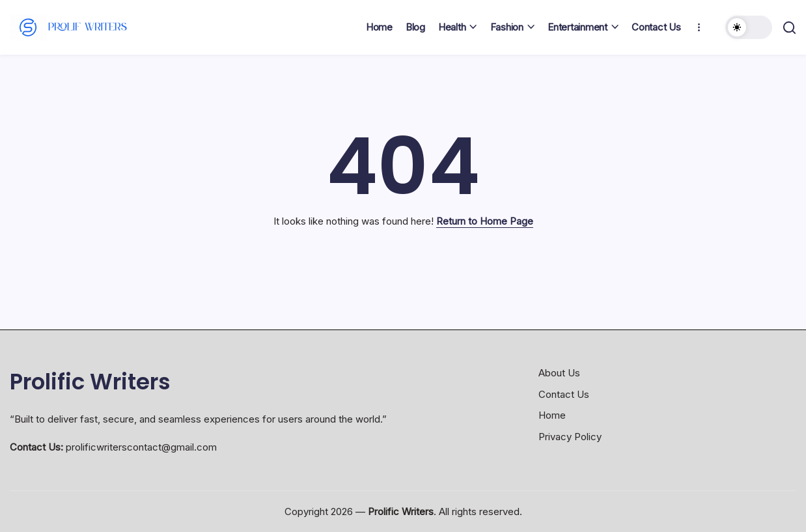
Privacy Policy (570, 437)
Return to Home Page (485, 221)
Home (552, 415)
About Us (559, 373)
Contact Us (564, 394)
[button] (749, 27)
